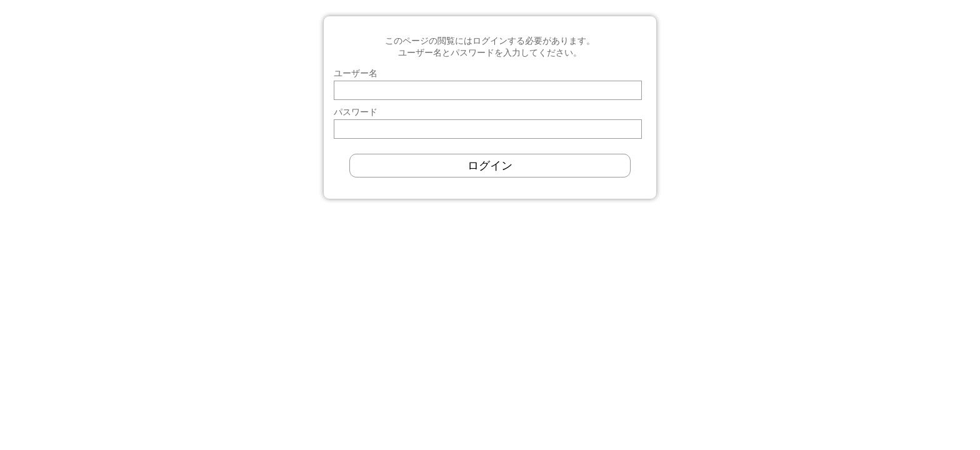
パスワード (356, 112)
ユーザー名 (356, 73)
